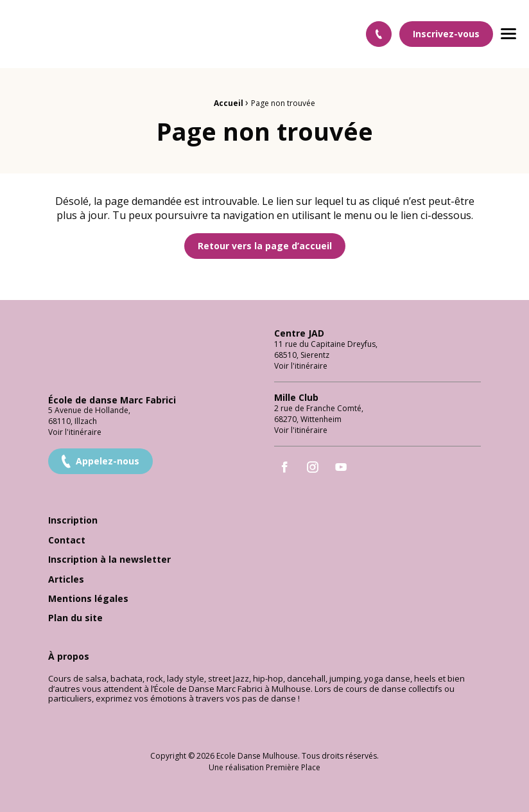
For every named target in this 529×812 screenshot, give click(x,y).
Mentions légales (88, 599)
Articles (66, 580)
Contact (67, 541)
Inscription (73, 521)
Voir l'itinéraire (75, 432)
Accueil (229, 103)
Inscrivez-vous (446, 34)
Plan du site (75, 618)
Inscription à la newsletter (109, 560)
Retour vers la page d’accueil (265, 246)
